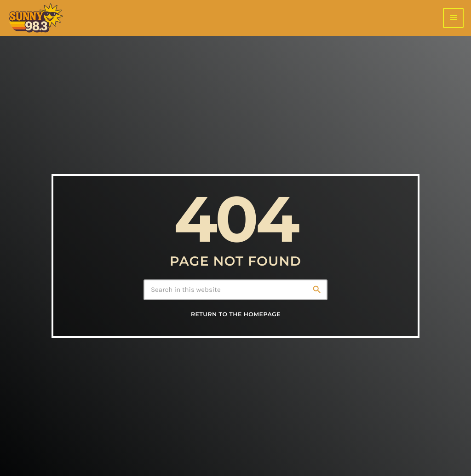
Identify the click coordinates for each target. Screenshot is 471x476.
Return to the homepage (236, 315)
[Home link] (36, 18)
